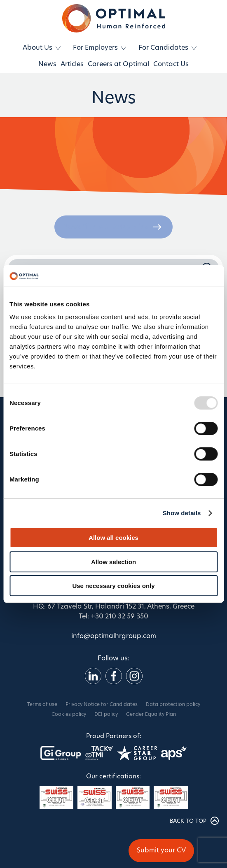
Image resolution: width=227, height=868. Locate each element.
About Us (37, 48)
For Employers (95, 48)
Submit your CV (161, 851)
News (47, 65)
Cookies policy (69, 715)
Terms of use (42, 705)
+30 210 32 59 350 (119, 617)
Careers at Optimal (118, 65)
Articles (72, 65)
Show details (182, 513)
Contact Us (171, 65)
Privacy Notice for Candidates (102, 705)
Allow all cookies (113, 538)
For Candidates (163, 48)
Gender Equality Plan (151, 715)
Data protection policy (173, 705)
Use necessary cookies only (113, 586)
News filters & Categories (105, 227)
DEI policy (106, 715)
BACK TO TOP (194, 821)
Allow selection (113, 562)
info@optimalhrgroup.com (114, 637)
